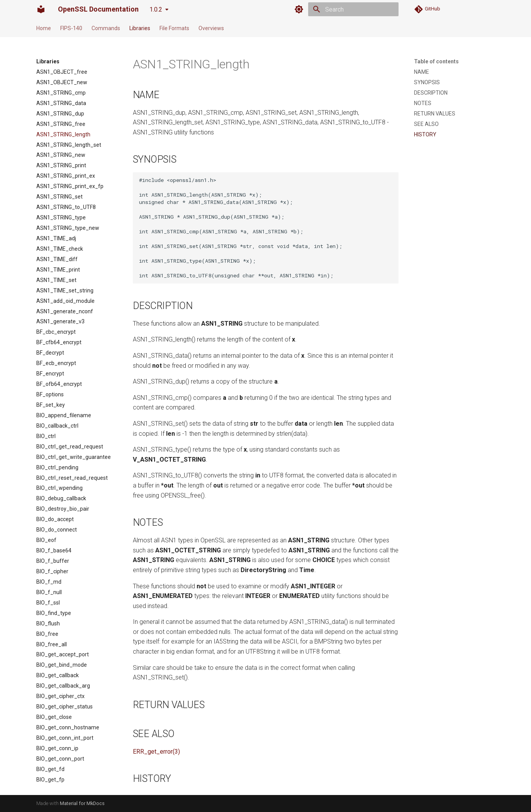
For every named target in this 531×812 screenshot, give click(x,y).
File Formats (174, 28)
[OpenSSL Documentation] (41, 9)
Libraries (140, 28)
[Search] (353, 9)
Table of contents (436, 61)
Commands (106, 28)
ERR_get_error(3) (156, 752)
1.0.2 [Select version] (156, 9)
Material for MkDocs (82, 803)
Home (44, 28)
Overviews (211, 28)
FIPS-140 (71, 28)
